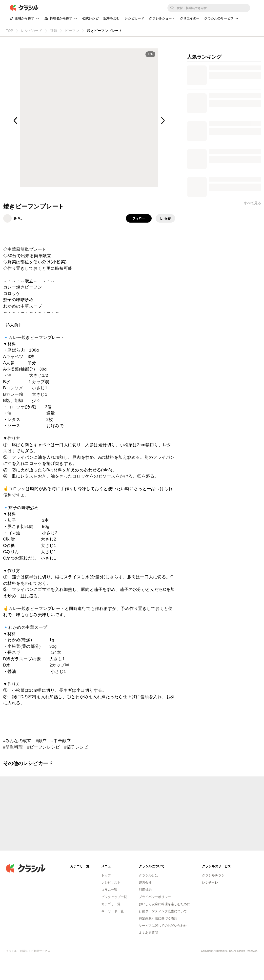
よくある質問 (148, 933)
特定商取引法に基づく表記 (158, 918)
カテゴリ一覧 (111, 904)
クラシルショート (162, 18)
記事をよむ (112, 18)
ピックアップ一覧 (114, 897)
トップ (106, 875)
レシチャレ (210, 883)
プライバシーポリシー (155, 897)
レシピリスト (111, 883)
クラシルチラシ (213, 875)
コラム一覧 (109, 890)
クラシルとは (148, 875)
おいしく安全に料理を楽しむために (164, 904)
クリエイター (190, 18)
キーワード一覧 (112, 911)
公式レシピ (90, 18)
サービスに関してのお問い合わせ (163, 926)
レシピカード (134, 18)
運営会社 (145, 883)
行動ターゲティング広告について (163, 911)
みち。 (19, 218)
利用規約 (145, 890)
